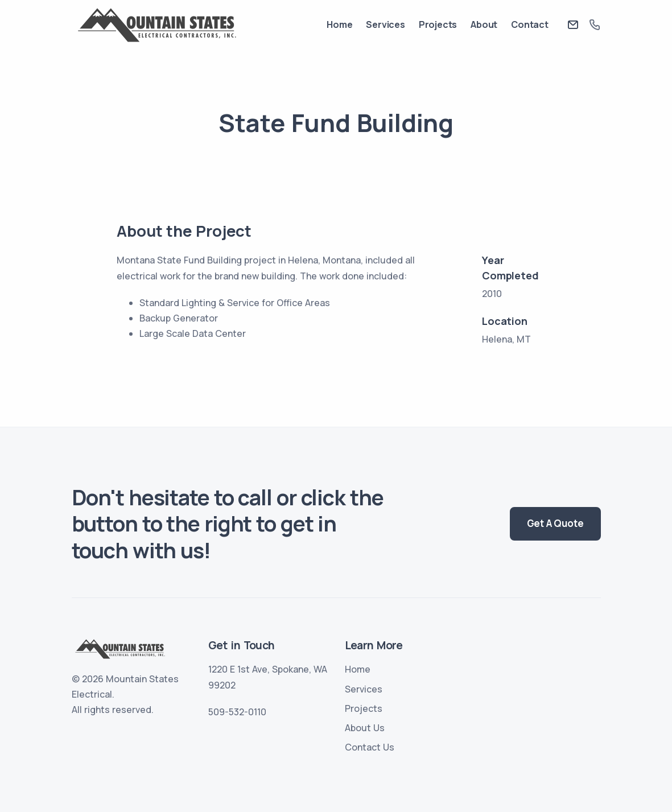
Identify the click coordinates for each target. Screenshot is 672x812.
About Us (365, 728)
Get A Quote (555, 523)
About (484, 24)
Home (339, 24)
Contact (530, 24)
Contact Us (370, 747)
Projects (438, 24)
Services (385, 24)
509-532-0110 (237, 712)
